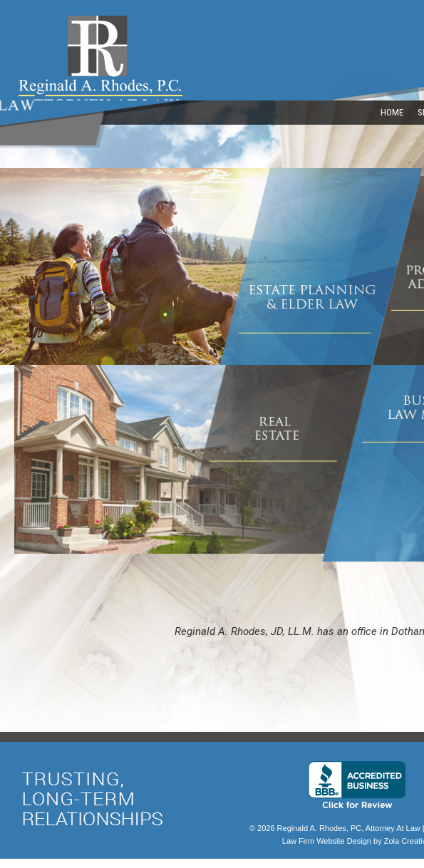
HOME (392, 112)
